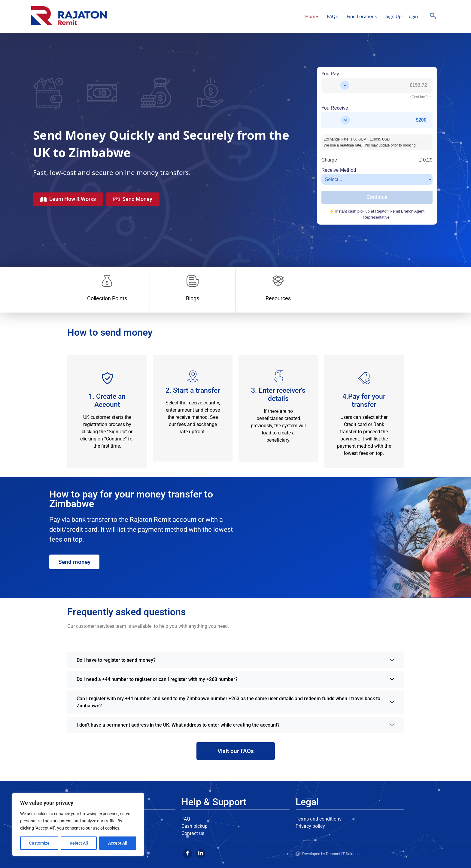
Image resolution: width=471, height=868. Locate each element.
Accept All (118, 843)
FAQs (332, 16)
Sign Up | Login (402, 16)
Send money (74, 562)
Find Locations (362, 16)
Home (311, 16)
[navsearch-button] (433, 16)
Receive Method (339, 170)
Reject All (79, 843)
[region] (78, 824)
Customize (39, 843)
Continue (377, 197)
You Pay (330, 74)
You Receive (335, 108)
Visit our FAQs (236, 751)
